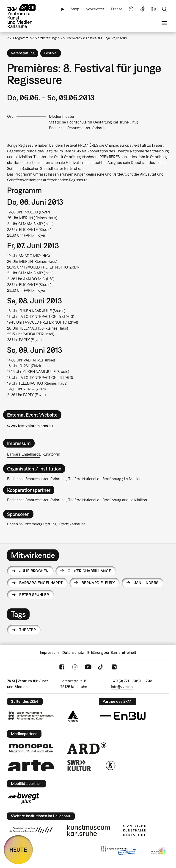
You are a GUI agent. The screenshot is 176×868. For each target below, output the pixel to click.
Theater (27, 630)
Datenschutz (73, 652)
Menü (164, 23)
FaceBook (62, 667)
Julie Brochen (34, 571)
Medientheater (62, 116)
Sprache (153, 9)
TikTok (101, 667)
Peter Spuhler (34, 595)
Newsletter (95, 9)
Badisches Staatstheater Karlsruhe (78, 128)
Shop (75, 9)
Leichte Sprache (131, 9)
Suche (164, 9)
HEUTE (18, 850)
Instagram (75, 667)
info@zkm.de (122, 687)
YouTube (88, 667)
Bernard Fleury (98, 583)
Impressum (49, 652)
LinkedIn (114, 667)
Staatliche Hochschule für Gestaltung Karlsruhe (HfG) (93, 122)
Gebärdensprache (142, 9)
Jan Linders (146, 583)
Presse (117, 9)
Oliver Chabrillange (89, 571)
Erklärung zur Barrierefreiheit (112, 652)
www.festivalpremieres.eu (30, 426)
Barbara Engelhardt (24, 454)
